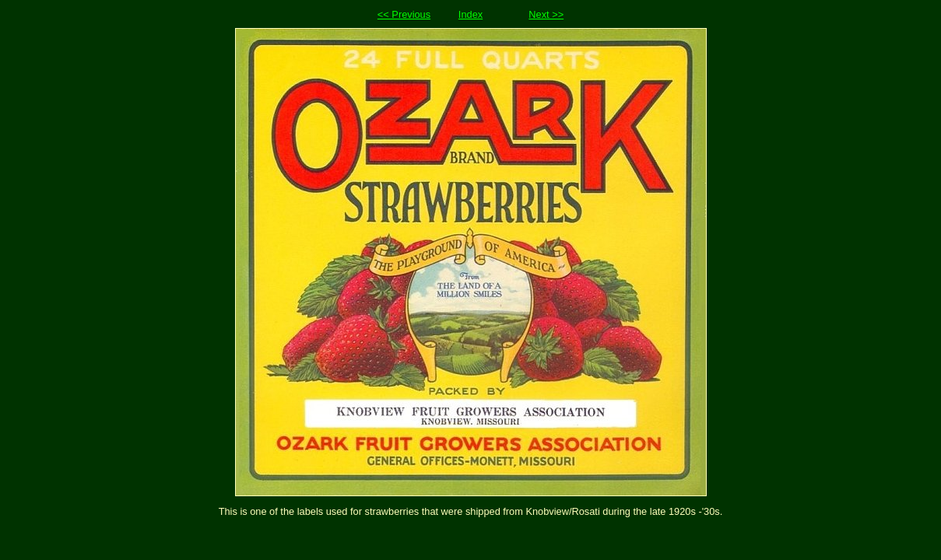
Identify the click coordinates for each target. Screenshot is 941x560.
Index (470, 14)
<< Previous (404, 14)
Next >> (546, 14)
